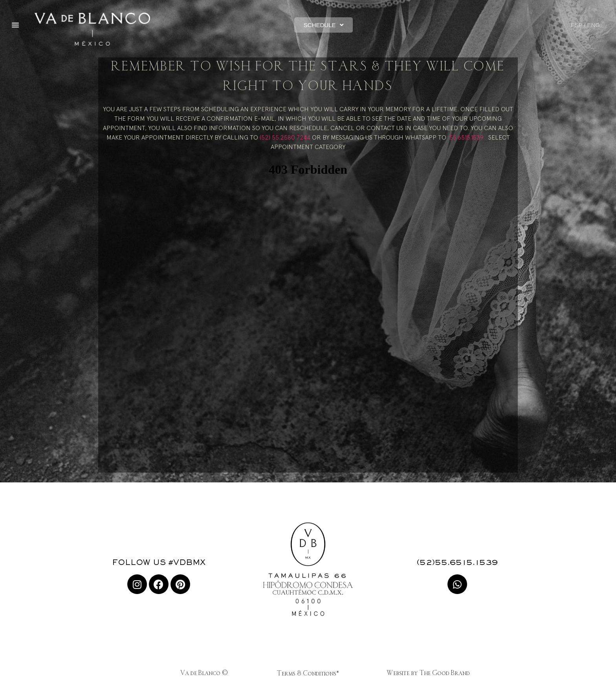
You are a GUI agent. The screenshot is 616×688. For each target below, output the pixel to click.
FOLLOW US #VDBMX (159, 563)
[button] (15, 25)
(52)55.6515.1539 (457, 563)
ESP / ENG (585, 25)
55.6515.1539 (467, 137)
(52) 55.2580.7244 (285, 137)
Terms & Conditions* (308, 674)
